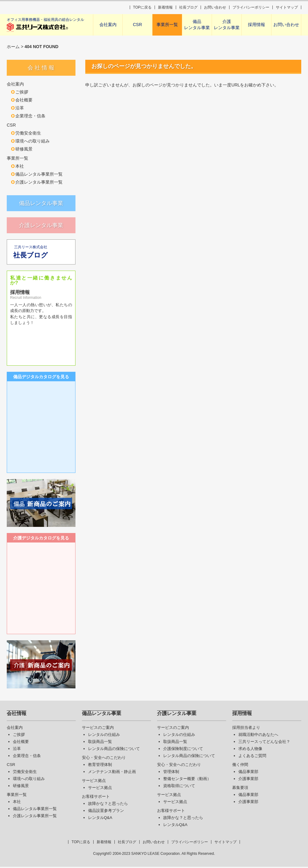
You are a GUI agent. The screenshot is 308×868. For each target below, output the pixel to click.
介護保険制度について (183, 750)
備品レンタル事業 (197, 25)
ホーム (13, 47)
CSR (137, 25)
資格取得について (179, 787)
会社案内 (108, 25)
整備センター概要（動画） (187, 780)
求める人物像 (250, 750)
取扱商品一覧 (100, 743)
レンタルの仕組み (104, 736)
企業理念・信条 (30, 116)
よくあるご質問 (252, 757)
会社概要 (24, 100)
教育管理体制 (100, 766)
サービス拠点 (100, 789)
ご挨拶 (22, 92)
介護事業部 (248, 780)
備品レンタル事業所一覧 (39, 174)
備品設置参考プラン (106, 812)
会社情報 (17, 715)
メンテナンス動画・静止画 (112, 773)
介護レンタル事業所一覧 (39, 182)
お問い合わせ (215, 7)
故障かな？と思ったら (108, 805)
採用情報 (256, 25)
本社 (20, 166)
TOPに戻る (142, 7)
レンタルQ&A (100, 819)
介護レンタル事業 (227, 25)
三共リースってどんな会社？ (264, 743)
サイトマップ (287, 7)
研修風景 (24, 149)
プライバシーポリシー (251, 7)
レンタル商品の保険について (114, 750)
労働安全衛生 (28, 133)
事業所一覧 (167, 25)
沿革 (20, 108)
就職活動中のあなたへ (258, 736)
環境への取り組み (33, 141)
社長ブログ (188, 7)
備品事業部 (248, 773)
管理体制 (171, 773)
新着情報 (165, 7)
